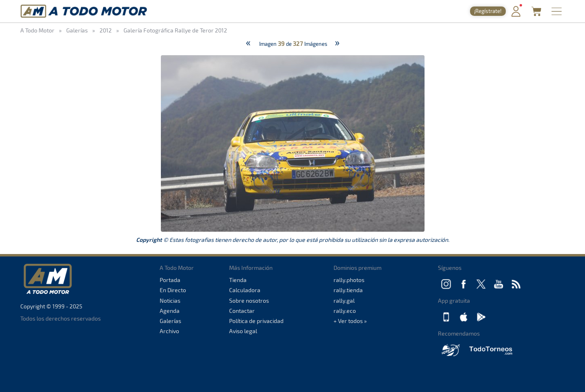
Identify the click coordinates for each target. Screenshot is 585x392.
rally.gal (344, 300)
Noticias (170, 300)
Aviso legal (243, 331)
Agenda (170, 311)
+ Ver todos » (350, 321)
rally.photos (349, 280)
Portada (170, 280)
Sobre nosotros (249, 300)
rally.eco (345, 311)
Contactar (242, 311)
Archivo (169, 331)
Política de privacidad (256, 321)
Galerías (170, 321)
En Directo (173, 290)
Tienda (238, 280)
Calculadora (245, 290)
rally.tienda (348, 290)
